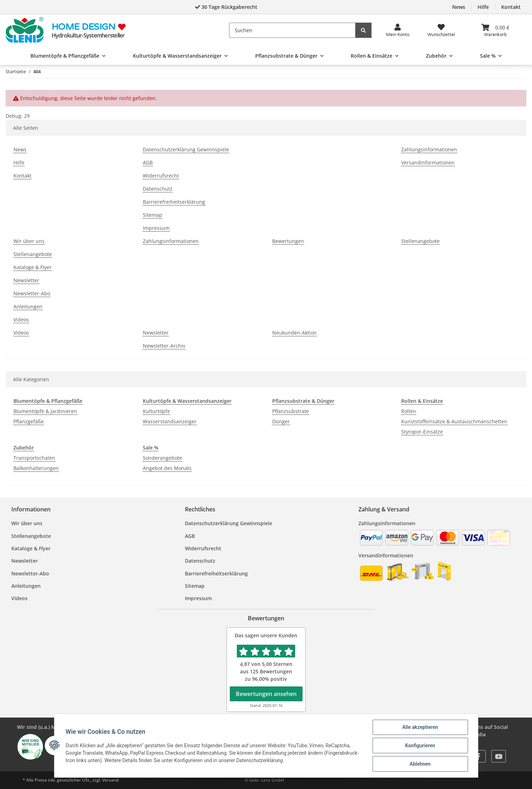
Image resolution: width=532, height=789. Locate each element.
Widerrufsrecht (161, 176)
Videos (21, 320)
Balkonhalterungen (36, 468)
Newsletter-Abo (32, 293)
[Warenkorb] (495, 30)
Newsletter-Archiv (164, 346)
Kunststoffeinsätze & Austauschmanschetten (454, 421)
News (459, 7)
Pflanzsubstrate (291, 411)
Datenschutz (158, 189)
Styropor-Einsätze (422, 432)
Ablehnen (420, 764)
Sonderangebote (162, 458)
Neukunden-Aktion (294, 333)
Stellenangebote (33, 254)
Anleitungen (28, 306)
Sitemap (153, 215)
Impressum (156, 228)
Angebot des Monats (167, 468)
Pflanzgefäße (29, 421)
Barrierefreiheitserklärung (174, 202)
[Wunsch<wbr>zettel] (441, 30)
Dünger (281, 421)
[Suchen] (293, 30)
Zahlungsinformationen (429, 149)
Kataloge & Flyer (33, 267)
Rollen (409, 411)
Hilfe (483, 7)
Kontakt (511, 7)
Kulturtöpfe (156, 411)
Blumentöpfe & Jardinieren (45, 411)
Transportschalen (34, 458)
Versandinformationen (428, 163)
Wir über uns (29, 241)
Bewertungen (288, 241)
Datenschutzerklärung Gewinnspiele (186, 149)
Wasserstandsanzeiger (170, 421)
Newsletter (26, 280)
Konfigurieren (420, 746)
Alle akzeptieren (420, 727)
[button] (398, 30)
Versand (110, 780)
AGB (148, 163)
